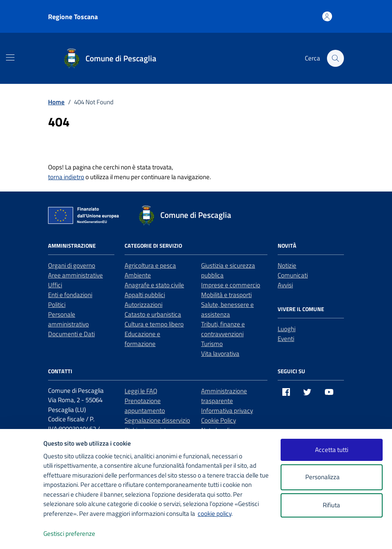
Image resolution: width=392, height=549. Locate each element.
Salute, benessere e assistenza (227, 309)
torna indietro (66, 177)
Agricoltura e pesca (150, 265)
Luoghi (287, 329)
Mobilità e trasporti (226, 295)
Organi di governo (72, 265)
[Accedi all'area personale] (327, 16)
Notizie (287, 265)
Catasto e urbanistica (153, 314)
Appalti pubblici (145, 295)
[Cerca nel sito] (335, 58)
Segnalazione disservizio (157, 420)
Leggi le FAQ (141, 391)
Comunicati (293, 275)
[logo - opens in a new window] (22, 534)
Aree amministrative (75, 275)
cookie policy (214, 513)
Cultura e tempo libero (154, 324)
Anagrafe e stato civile (154, 285)
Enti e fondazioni (70, 295)
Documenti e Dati (71, 334)
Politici (57, 305)
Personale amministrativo (68, 319)
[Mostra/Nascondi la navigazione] (10, 57)
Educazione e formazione (142, 339)
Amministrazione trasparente (224, 396)
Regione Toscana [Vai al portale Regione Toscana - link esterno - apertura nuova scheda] (73, 17)
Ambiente (138, 275)
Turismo (212, 344)
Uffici (55, 285)
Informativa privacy (227, 410)
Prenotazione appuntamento (145, 406)
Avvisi (285, 285)
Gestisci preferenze (78, 534)
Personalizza (331, 477)
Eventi (286, 339)
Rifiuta (331, 505)
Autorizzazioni (143, 305)
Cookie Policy (219, 420)
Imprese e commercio (231, 285)
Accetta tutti (332, 450)
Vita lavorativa (220, 353)
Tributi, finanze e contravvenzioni (223, 329)
